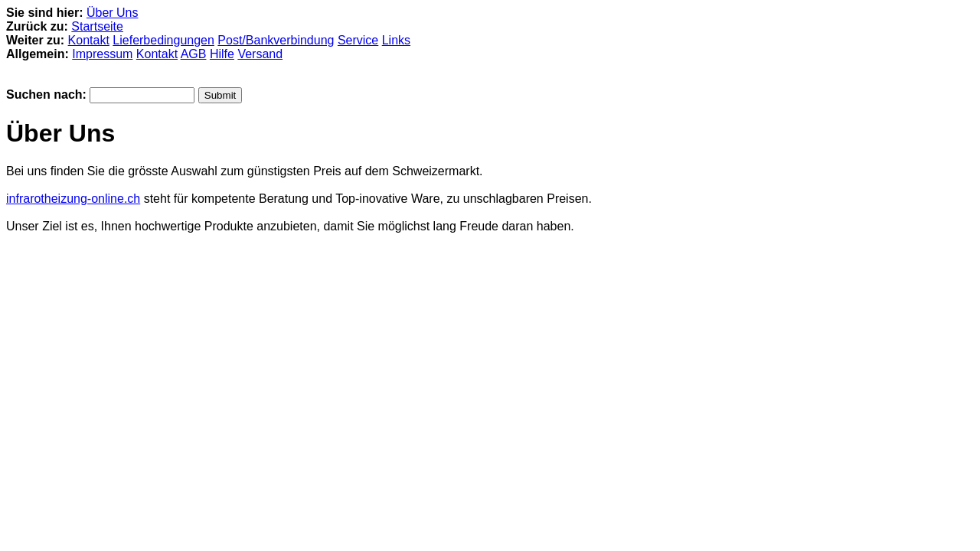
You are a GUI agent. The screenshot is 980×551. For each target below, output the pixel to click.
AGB (194, 54)
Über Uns (113, 13)
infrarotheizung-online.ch (73, 199)
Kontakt (89, 40)
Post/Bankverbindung (276, 40)
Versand (260, 54)
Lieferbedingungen (163, 40)
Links (396, 40)
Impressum (102, 54)
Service (358, 40)
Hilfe (222, 54)
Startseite (97, 26)
